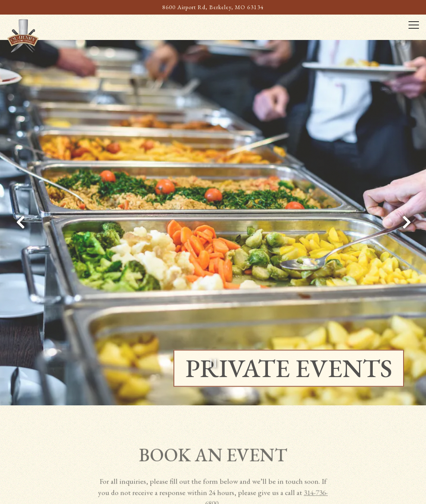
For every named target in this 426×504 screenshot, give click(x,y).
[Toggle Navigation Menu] (414, 25)
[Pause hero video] (213, 351)
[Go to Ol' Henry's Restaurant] (213, 7)
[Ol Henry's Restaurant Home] (36, 35)
